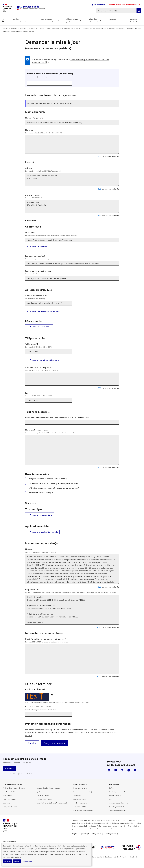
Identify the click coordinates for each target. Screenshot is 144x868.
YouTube (135, 770)
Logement (6, 803)
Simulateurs (77, 796)
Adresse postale (72, 197)
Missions (72, 551)
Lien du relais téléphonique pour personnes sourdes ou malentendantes (57, 418)
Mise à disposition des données (119, 792)
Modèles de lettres (80, 799)
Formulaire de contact (72, 257)
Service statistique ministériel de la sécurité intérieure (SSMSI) (104, 28)
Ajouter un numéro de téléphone (44, 360)
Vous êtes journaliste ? (116, 807)
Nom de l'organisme (34, 118)
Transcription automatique (41, 493)
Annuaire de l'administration (83, 811)
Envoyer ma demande (54, 743)
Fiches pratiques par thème (72, 21)
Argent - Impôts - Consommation (49, 788)
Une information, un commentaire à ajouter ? (72, 640)
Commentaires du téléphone (72, 369)
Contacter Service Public (135, 21)
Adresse (72, 169)
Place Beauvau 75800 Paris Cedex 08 (72, 207)
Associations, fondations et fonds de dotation (53, 803)
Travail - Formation (9, 799)
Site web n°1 (72, 234)
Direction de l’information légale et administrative (108, 826)
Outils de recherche (80, 803)
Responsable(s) (72, 591)
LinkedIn (122, 770)
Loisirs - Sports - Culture (45, 799)
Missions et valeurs (115, 796)
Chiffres (111, 788)
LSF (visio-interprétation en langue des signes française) (53, 483)
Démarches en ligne (80, 788)
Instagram (129, 770)
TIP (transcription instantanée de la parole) (48, 479)
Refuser (17, 861)
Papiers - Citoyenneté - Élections (14, 788)
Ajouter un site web (38, 247)
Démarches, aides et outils (94, 21)
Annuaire (14, 28)
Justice (40, 792)
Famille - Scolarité (9, 792)
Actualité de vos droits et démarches (22, 21)
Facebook (109, 770)
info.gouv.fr (98, 834)
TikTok (116, 770)
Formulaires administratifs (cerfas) (85, 792)
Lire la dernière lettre (10, 774)
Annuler (32, 743)
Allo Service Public (80, 807)
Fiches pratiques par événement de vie (48, 21)
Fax (49, 394)
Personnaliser (28, 861)
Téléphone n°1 (49, 345)
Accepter (8, 861)
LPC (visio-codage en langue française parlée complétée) (54, 488)
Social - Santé (7, 796)
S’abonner (9, 768)
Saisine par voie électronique (72, 272)
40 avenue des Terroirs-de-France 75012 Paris (72, 180)
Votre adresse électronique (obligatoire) (72, 75)
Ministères (23, 28)
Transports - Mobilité (10, 807)
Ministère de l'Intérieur (37, 28)
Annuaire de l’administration (116, 21)
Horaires (72, 131)
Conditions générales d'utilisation (116, 857)
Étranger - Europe (43, 796)
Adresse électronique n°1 (49, 297)
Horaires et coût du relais (72, 431)
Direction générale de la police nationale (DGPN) (64, 28)
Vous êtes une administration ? (119, 803)
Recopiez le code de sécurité (72, 708)
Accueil (5, 28)
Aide (110, 799)
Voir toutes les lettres (27, 774)
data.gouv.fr (112, 834)
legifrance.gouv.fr (81, 834)
